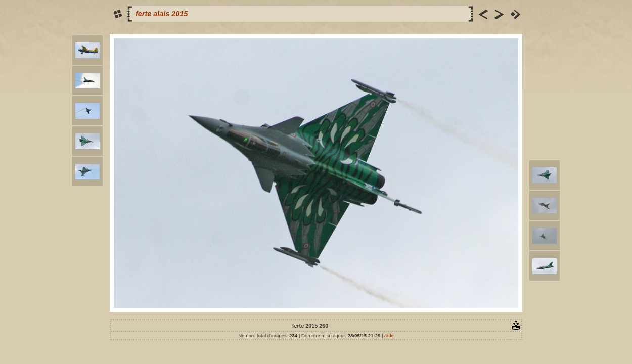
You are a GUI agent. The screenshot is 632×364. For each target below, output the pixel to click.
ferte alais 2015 (162, 14)
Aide (389, 335)
